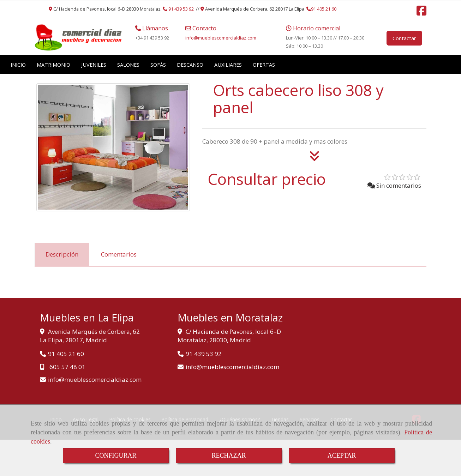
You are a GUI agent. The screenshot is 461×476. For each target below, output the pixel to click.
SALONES (128, 65)
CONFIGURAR (116, 456)
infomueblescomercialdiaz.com (221, 38)
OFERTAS (264, 65)
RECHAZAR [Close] (229, 456)
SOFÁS (158, 65)
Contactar (404, 38)
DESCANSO (190, 65)
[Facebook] (421, 13)
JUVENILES (94, 65)
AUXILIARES (228, 65)
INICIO (18, 65)
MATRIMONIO (53, 65)
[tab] (62, 254)
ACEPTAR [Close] (342, 456)
